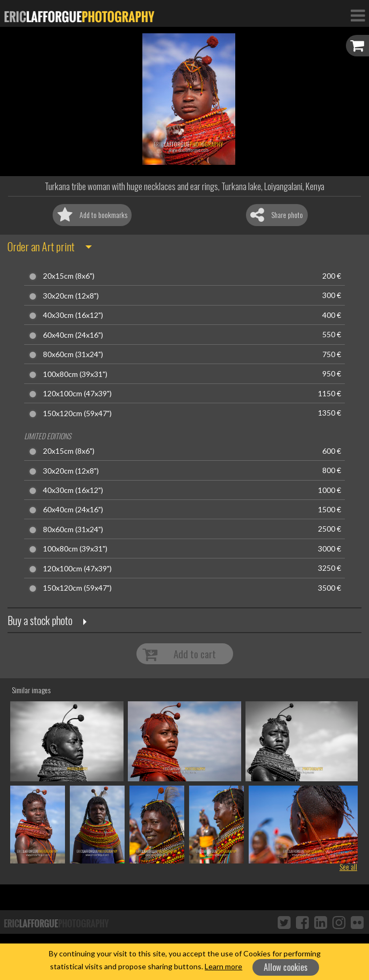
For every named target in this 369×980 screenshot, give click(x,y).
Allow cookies (286, 967)
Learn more (223, 966)
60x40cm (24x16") (73, 335)
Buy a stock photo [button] (40, 620)
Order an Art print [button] (41, 246)
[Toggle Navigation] (358, 15)
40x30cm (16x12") (73, 315)
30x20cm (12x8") (71, 296)
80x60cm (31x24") (73, 354)
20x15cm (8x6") (69, 276)
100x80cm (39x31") (75, 374)
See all (348, 866)
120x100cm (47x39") (77, 394)
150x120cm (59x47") (77, 413)
